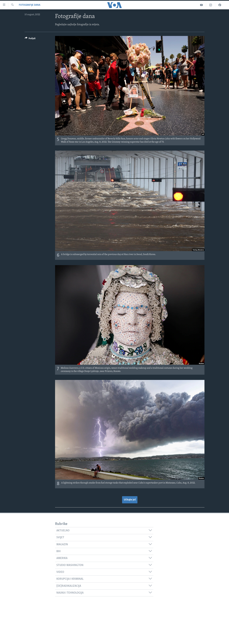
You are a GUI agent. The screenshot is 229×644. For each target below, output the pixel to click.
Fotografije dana (30, 5)
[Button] (30, 39)
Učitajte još (130, 500)
